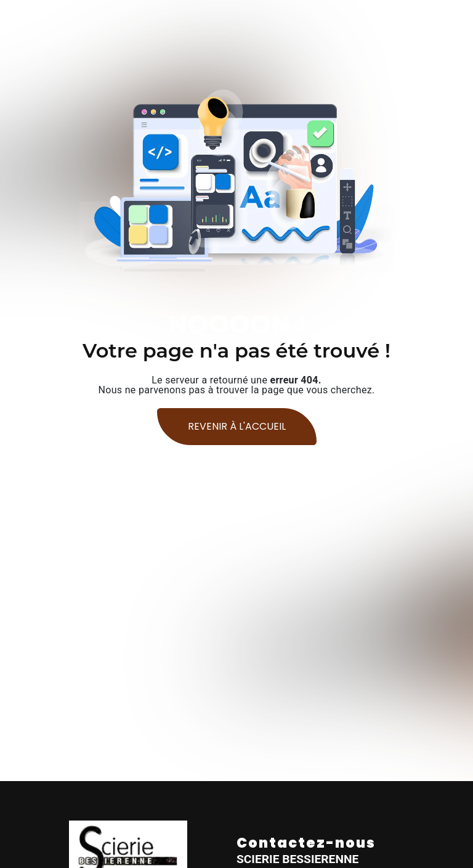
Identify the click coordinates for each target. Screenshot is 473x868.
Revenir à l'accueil (237, 426)
